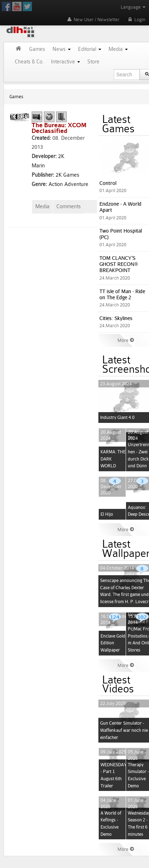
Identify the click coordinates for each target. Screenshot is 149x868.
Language (133, 7)
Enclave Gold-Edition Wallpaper (114, 643)
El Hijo (107, 514)
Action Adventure (68, 184)
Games (37, 49)
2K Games (67, 175)
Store (93, 62)
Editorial (90, 49)
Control (108, 183)
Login (136, 20)
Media (118, 49)
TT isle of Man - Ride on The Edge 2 (122, 294)
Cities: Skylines (116, 318)
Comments (69, 207)
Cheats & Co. (29, 62)
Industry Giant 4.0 (117, 417)
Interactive (66, 62)
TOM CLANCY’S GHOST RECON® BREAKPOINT (119, 264)
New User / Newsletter (93, 20)
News (62, 49)
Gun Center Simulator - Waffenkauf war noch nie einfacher (124, 730)
